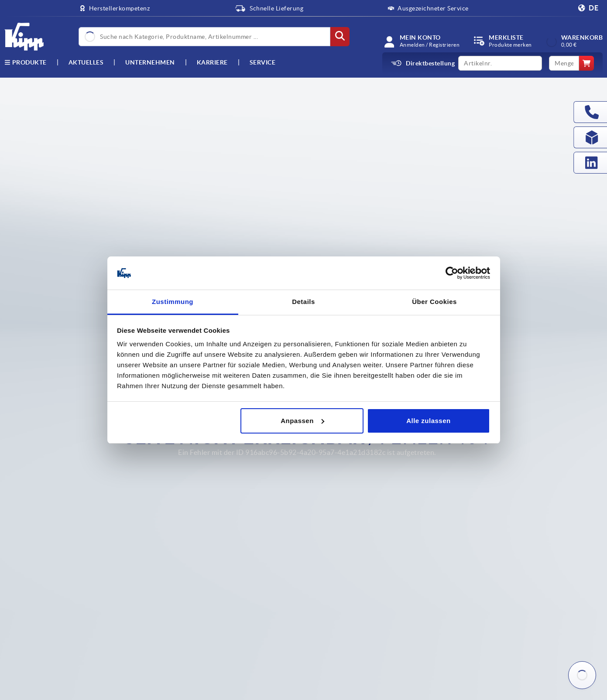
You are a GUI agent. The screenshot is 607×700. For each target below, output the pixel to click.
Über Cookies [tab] (434, 302)
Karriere (212, 62)
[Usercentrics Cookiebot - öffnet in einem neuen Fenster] (452, 273)
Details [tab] (303, 302)
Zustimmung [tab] (173, 302)
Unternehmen (150, 62)
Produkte (26, 62)
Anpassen (302, 421)
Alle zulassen (429, 421)
